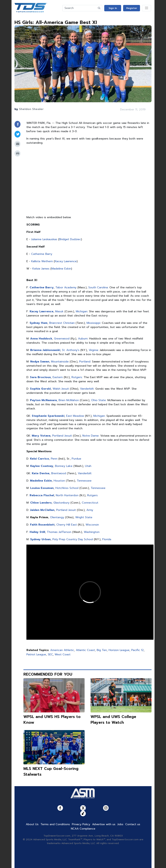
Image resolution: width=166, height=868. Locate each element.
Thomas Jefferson (59, 532)
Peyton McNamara (43, 400)
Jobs (120, 824)
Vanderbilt (87, 389)
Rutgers (77, 377)
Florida (107, 539)
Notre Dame (91, 436)
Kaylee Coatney (42, 466)
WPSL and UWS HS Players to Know (52, 720)
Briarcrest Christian (62, 323)
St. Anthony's (71, 350)
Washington (92, 532)
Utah (88, 466)
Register (132, 8)
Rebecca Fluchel (42, 495)
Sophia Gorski (40, 389)
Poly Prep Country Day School (73, 539)
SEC (50, 654)
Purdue (76, 459)
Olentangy (57, 517)
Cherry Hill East (67, 525)
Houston (59, 481)
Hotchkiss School (67, 488)
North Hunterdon (67, 495)
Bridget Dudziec (70, 239)
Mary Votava (41, 436)
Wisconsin (92, 525)
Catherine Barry (42, 254)
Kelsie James (41, 269)
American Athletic (62, 650)
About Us (32, 824)
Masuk (59, 311)
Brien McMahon (69, 400)
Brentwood (59, 473)
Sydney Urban (40, 539)
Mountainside (60, 362)
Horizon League (119, 650)
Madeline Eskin (61, 269)
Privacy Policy (81, 824)
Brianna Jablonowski (45, 350)
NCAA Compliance (83, 829)
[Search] (79, 8)
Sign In (113, 8)
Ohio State (98, 400)
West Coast (63, 654)
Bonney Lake (64, 466)
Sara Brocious (40, 377)
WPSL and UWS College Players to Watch (113, 720)
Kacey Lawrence (66, 261)
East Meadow (75, 416)
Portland (85, 362)
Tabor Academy (66, 287)
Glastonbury (61, 503)
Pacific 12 (138, 650)
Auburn (83, 339)
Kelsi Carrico (40, 459)
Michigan (82, 311)
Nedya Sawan (40, 362)
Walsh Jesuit (61, 389)
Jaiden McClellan (42, 510)
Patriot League (36, 654)
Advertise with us (104, 824)
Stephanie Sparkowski (48, 416)
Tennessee (84, 481)
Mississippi (93, 323)
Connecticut (90, 503)
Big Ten (102, 650)
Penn (54, 459)
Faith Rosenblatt (42, 525)
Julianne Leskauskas (44, 239)
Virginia (93, 350)
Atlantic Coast (85, 650)
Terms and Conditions (55, 824)
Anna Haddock (41, 339)
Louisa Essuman (42, 488)
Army (90, 510)
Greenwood (62, 339)
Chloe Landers (41, 503)
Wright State (84, 517)
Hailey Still (37, 532)
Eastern (58, 377)
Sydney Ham (39, 323)
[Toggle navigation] (147, 8)
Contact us (133, 824)
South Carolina (98, 287)
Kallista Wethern (42, 261)
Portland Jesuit (62, 436)
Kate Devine (41, 473)
